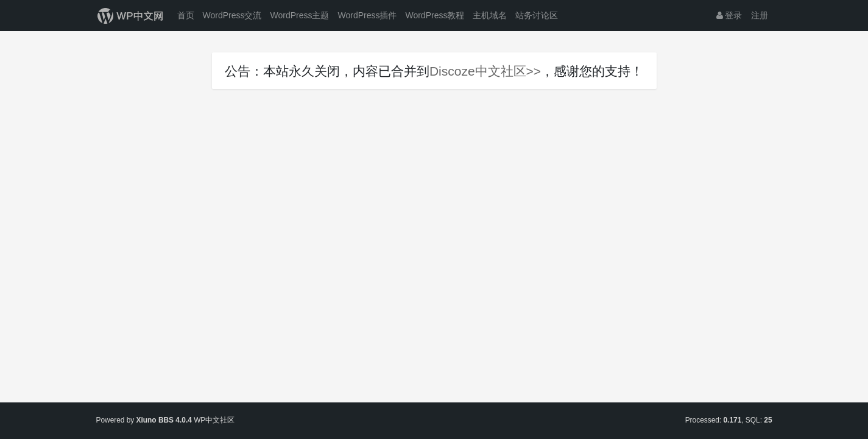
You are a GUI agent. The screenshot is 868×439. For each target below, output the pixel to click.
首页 (186, 15)
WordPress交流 (232, 15)
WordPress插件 (367, 15)
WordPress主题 (299, 15)
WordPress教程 (435, 15)
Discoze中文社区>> (485, 71)
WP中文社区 (214, 420)
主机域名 (490, 15)
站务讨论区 (537, 15)
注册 (760, 15)
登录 (729, 15)
